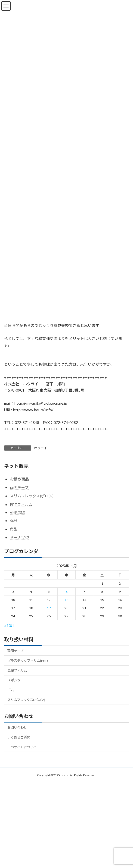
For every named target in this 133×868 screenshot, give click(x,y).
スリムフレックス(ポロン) (32, 496)
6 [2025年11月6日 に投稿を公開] (66, 591)
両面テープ (19, 487)
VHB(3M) (18, 512)
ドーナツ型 (19, 537)
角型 (14, 529)
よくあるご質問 (19, 737)
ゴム (11, 690)
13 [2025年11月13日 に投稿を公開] (66, 599)
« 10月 (9, 626)
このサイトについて (22, 747)
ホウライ (41, 448)
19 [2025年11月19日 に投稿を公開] (49, 608)
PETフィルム (21, 504)
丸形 (14, 521)
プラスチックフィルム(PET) (28, 661)
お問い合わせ (17, 727)
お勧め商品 (19, 479)
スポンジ (14, 680)
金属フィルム (17, 670)
